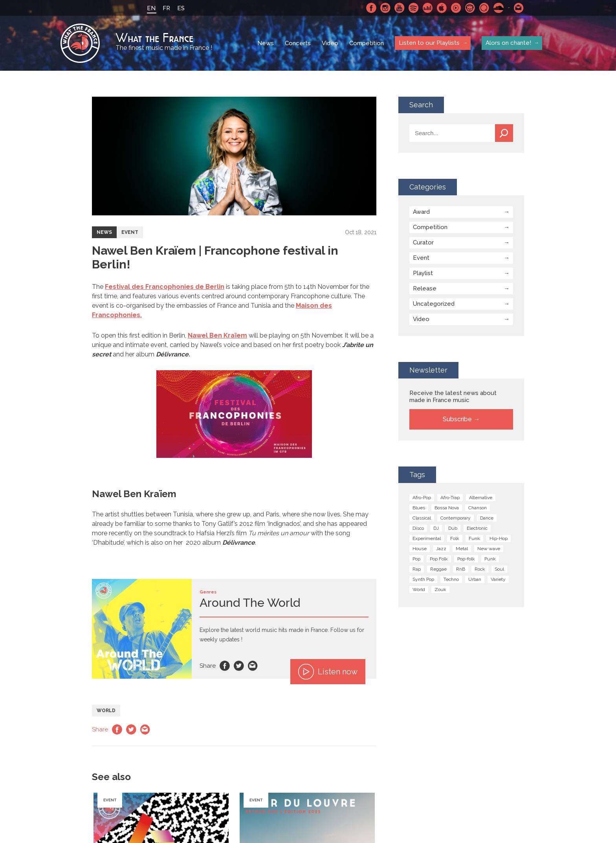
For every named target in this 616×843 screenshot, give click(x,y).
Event (130, 232)
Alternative (481, 498)
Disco (418, 528)
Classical (422, 518)
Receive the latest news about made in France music (453, 397)
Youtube (400, 8)
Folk (455, 538)
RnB (461, 569)
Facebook (371, 8)
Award (421, 212)
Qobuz (484, 8)
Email (253, 666)
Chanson (478, 508)
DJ (436, 528)
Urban (475, 579)
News (266, 43)
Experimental (427, 538)
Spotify (414, 8)
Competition (367, 43)
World (106, 711)
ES (181, 8)
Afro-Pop (422, 498)
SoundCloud (499, 8)
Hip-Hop (499, 538)
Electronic (477, 528)
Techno (451, 579)
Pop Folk (439, 559)
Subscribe (457, 419)
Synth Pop (423, 579)
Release (425, 288)
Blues (419, 508)
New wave (489, 549)
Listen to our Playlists (429, 43)
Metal (462, 549)
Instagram (385, 8)
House (420, 549)
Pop (416, 559)
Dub (453, 528)
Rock (480, 569)
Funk (474, 538)
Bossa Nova (447, 508)
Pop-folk (466, 559)
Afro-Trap (450, 498)
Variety (498, 579)
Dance (487, 518)
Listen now (328, 672)
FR (166, 8)
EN (151, 8)
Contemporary (456, 518)
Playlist (423, 273)
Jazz (441, 549)
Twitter (239, 666)
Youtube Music (456, 8)
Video (330, 43)
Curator (423, 242)
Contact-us (519, 8)
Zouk (440, 590)
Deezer (428, 8)
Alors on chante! (508, 43)
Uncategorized (434, 304)
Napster (470, 8)
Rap (417, 569)
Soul (499, 569)
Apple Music (442, 8)
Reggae (438, 569)
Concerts (298, 43)
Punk (490, 559)
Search (504, 133)
